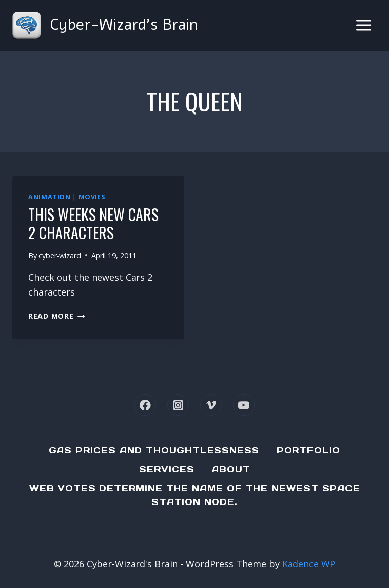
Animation (50, 197)
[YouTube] (244, 405)
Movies (92, 197)
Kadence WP (309, 564)
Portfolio (308, 450)
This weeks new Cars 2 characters (93, 223)
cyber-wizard (60, 255)
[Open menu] (363, 25)
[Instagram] (178, 405)
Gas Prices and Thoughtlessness (154, 450)
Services (167, 469)
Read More (56, 316)
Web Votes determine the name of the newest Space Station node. (195, 495)
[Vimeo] (211, 405)
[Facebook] (145, 405)
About (231, 469)
